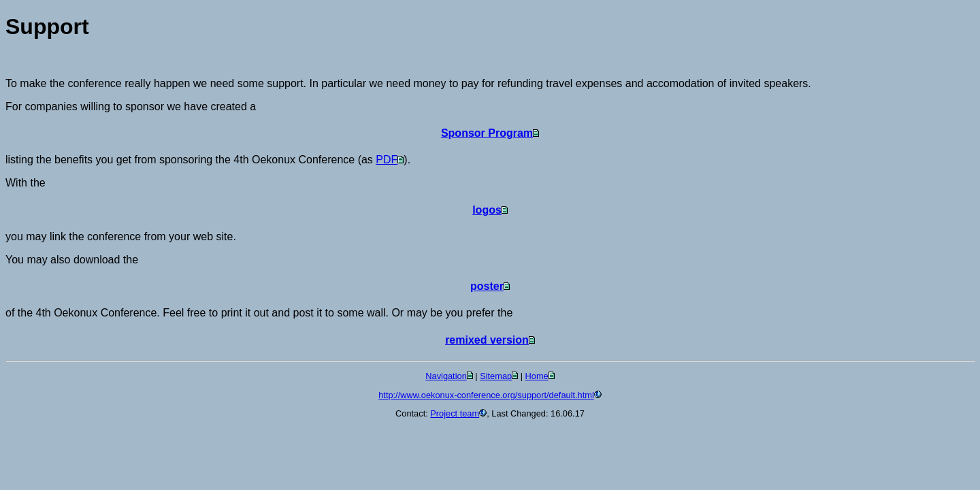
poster (487, 286)
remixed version (487, 340)
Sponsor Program (487, 133)
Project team (455, 413)
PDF (387, 160)
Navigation (446, 376)
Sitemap (496, 376)
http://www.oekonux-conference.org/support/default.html (486, 395)
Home (537, 376)
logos (487, 210)
